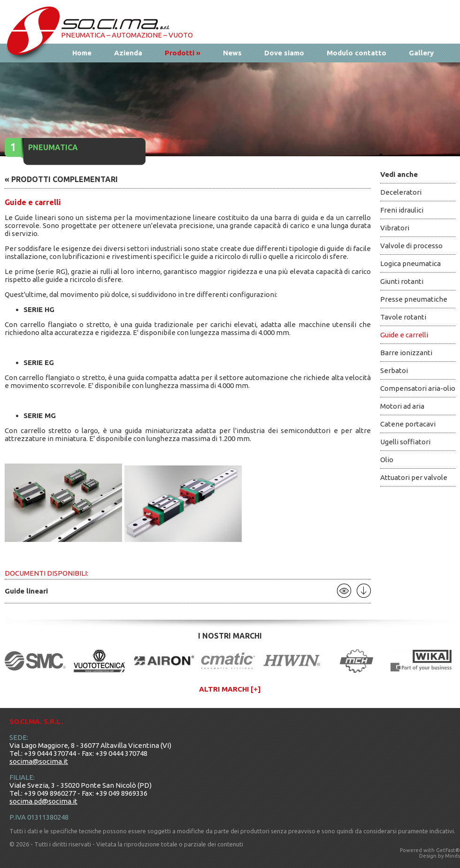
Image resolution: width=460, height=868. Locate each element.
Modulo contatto (356, 53)
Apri (344, 591)
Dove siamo (284, 53)
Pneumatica (53, 147)
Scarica (364, 591)
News (232, 53)
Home (82, 53)
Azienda (128, 53)
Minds (452, 856)
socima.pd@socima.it (43, 801)
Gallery (421, 53)
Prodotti (183, 53)
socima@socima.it (39, 761)
